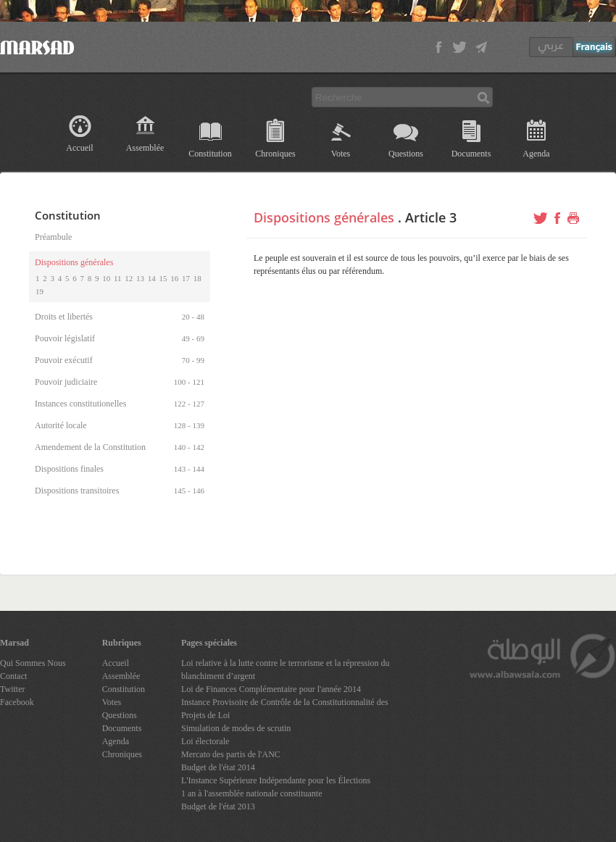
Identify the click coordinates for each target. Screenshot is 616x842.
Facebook (17, 702)
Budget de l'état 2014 (218, 767)
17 (186, 278)
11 (118, 278)
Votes (341, 154)
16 (174, 278)
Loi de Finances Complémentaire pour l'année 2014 (271, 689)
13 (140, 278)
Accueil (79, 148)
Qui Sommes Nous (33, 663)
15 (163, 278)
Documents (471, 154)
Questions (406, 154)
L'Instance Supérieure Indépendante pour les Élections (276, 780)
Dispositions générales (324, 217)
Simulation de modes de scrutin (236, 728)
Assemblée (145, 148)
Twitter (12, 689)
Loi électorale (205, 741)
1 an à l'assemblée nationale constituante (251, 793)
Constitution (210, 154)
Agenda (536, 154)
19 (39, 291)
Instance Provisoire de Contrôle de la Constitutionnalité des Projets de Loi (285, 709)
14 (152, 278)
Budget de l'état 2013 (218, 806)
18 (197, 278)
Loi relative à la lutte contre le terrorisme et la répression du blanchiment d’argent (286, 670)
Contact (13, 676)
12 (129, 278)
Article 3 (431, 217)
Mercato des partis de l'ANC (231, 754)
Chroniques (275, 154)
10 (106, 278)
